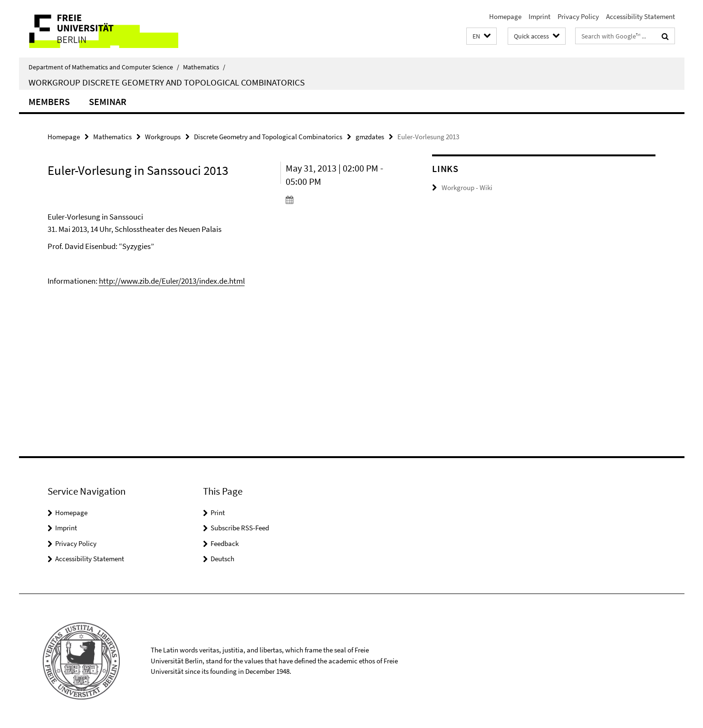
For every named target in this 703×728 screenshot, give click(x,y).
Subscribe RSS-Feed (240, 528)
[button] (482, 36)
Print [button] (218, 512)
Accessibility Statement (640, 16)
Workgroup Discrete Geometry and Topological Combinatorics (167, 82)
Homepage (505, 16)
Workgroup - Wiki (467, 187)
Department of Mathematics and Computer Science (104, 67)
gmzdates (370, 137)
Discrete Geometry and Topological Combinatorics (268, 137)
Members (49, 101)
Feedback (225, 543)
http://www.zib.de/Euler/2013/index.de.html (172, 281)
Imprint (539, 16)
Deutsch (222, 559)
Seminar (108, 101)
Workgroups (163, 137)
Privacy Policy (578, 16)
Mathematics (204, 67)
